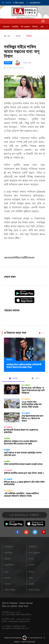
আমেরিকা (15, 27)
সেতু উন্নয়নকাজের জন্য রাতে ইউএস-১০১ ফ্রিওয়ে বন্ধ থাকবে (32, 418)
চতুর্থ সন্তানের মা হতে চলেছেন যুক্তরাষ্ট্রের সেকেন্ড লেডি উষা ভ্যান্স (23, 454)
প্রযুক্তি (32, 584)
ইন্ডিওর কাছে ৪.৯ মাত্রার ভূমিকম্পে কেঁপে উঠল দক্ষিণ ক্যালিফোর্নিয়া (24, 483)
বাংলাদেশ (6, 27)
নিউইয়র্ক (33, 547)
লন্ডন (31, 559)
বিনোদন (35, 27)
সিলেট (32, 565)
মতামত (7, 578)
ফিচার (31, 572)
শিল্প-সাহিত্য (34, 590)
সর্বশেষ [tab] (13, 378)
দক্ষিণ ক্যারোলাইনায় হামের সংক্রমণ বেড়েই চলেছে (23, 464)
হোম (7, 36)
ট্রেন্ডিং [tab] (36, 378)
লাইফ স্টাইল (10, 590)
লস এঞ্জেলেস (25, 27)
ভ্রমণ (31, 578)
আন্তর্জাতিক (9, 565)
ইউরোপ (8, 559)
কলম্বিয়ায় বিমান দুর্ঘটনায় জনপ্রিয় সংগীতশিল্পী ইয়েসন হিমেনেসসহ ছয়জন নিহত (24, 366)
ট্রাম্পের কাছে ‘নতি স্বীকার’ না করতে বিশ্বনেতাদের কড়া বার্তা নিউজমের (33, 390)
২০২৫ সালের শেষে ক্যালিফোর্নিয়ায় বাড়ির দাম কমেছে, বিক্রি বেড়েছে (32, 404)
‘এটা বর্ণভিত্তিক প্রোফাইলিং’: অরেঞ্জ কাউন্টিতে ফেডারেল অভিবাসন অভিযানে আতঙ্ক (21, 495)
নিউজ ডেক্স (27, 63)
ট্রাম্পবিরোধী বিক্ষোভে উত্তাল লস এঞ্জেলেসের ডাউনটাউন (21, 431)
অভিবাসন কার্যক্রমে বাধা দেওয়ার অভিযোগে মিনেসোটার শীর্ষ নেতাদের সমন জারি (21, 443)
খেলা (42, 27)
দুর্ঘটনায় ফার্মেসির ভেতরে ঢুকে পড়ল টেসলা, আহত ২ (24, 473)
